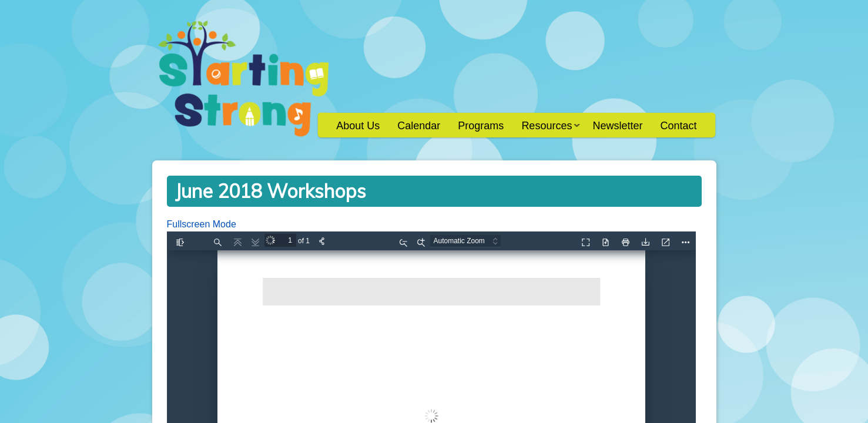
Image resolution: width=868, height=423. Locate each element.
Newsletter (617, 126)
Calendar (419, 126)
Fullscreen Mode (202, 224)
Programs (481, 126)
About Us (358, 126)
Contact (678, 126)
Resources (546, 130)
